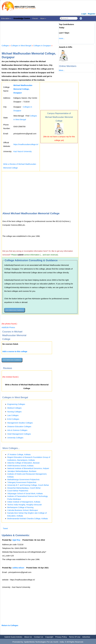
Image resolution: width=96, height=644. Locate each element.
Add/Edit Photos (8, 327)
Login (84, 14)
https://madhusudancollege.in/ (26, 144)
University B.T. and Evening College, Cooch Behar (28, 485)
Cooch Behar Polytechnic (18, 491)
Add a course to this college (15, 351)
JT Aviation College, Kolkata (19, 454)
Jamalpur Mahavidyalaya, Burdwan (22, 471)
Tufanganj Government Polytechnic (22, 482)
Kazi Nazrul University (23, 151)
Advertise (86, 637)
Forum (35, 18)
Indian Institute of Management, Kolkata (24, 502)
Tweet (5, 528)
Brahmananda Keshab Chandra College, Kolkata (27, 518)
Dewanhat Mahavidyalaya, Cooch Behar (24, 488)
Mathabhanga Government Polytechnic (23, 479)
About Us (28, 637)
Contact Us (39, 637)
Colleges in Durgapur (42, 46)
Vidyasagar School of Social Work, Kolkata (25, 493)
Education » (6, 18)
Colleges (5, 46)
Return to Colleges (10, 625)
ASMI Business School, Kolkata (20, 466)
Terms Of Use (75, 637)
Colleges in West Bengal (21, 46)
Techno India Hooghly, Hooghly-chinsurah (25, 505)
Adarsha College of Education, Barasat (23, 463)
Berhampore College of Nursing (20, 507)
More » (43, 18)
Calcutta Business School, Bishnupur (23, 510)
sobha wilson (18, 568)
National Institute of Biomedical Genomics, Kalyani (28, 468)
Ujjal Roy (16, 540)
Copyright (49, 637)
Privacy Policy (61, 637)
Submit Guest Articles (13, 637)
